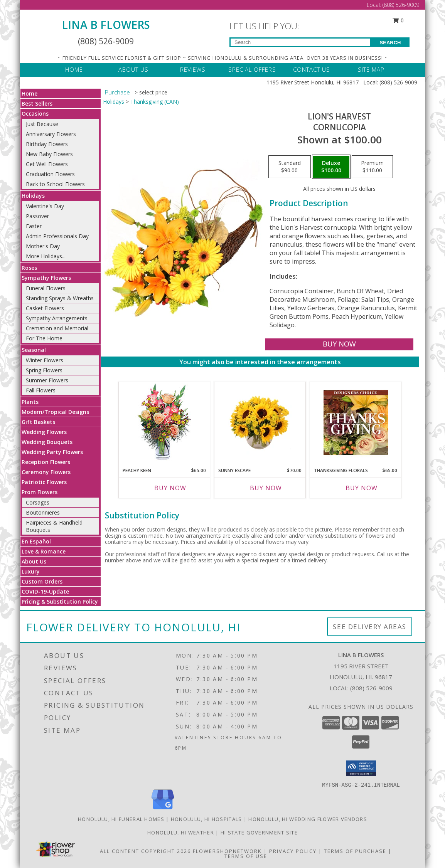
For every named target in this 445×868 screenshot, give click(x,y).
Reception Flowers (46, 462)
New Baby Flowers (49, 154)
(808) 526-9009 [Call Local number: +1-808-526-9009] (401, 5)
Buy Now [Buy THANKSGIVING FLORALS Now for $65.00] (362, 488)
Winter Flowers (45, 360)
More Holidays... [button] (46, 256)
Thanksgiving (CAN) (155, 102)
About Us (34, 561)
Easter (34, 226)
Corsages (38, 502)
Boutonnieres (43, 512)
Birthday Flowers (47, 144)
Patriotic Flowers (44, 482)
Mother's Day (43, 246)
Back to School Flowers (55, 184)
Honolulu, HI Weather (181, 833)
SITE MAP (371, 69)
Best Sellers (37, 103)
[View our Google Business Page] (163, 810)
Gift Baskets (38, 422)
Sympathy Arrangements (57, 318)
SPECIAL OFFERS (252, 69)
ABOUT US (133, 69)
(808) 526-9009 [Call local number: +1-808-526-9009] (371, 688)
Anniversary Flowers (51, 134)
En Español (36, 541)
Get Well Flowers (47, 164)
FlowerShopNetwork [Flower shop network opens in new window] (227, 851)
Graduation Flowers (50, 174)
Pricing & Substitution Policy (60, 601)
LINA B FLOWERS (106, 25)
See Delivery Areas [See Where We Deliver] (370, 627)
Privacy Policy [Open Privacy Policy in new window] (293, 851)
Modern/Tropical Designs (55, 412)
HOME (74, 69)
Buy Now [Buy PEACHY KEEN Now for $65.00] (170, 488)
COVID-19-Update (45, 591)
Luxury (31, 571)
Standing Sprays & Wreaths (60, 298)
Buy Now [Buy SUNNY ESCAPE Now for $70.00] (266, 488)
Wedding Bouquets (47, 442)
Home (29, 93)
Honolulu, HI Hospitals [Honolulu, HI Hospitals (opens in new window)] (206, 819)
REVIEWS (193, 69)
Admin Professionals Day (57, 236)
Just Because (42, 124)
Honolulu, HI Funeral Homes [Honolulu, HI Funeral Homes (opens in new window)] (121, 819)
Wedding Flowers (44, 432)
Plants (30, 402)
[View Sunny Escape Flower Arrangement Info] (260, 422)
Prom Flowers (40, 492)
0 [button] (398, 20)
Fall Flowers (41, 390)
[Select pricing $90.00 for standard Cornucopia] (290, 167)
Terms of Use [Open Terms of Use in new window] (246, 856)
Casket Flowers (45, 308)
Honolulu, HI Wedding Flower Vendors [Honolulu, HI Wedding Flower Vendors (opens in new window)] (308, 819)
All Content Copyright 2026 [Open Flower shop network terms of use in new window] (145, 851)
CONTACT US (312, 69)
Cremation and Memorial (57, 328)
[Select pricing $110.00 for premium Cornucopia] (372, 167)
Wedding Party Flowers (52, 452)
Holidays (33, 196)
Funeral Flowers (46, 288)
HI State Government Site (259, 833)
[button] (361, 768)
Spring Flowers (44, 370)
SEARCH (390, 43)
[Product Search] (300, 42)
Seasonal (34, 350)
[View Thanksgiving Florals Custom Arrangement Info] (356, 422)
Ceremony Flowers (46, 472)
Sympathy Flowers (46, 278)
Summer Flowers (47, 380)
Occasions (35, 114)
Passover (37, 216)
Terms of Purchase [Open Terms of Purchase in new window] (355, 851)
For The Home (44, 338)
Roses (29, 268)
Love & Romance (44, 551)
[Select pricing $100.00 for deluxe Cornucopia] (331, 167)
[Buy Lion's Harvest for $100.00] (339, 344)
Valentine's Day (45, 206)
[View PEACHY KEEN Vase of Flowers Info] (164, 423)
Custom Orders (42, 581)
